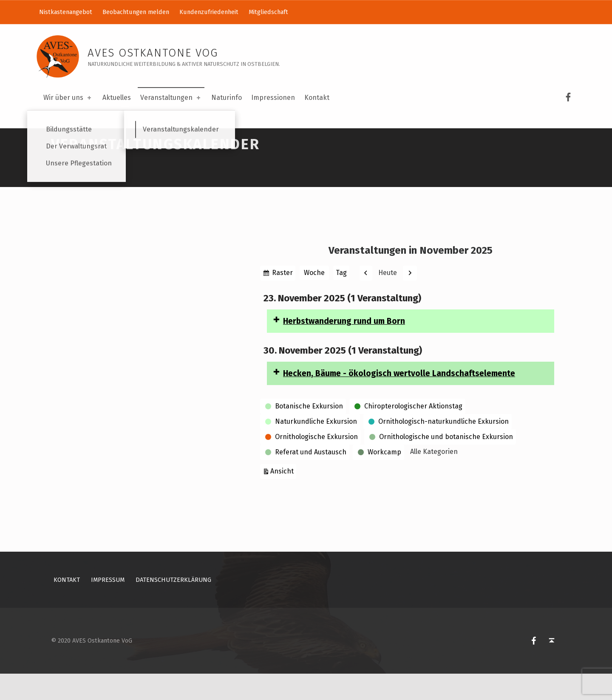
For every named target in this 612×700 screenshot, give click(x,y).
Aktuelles (117, 98)
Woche (314, 299)
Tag (341, 299)
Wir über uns (68, 98)
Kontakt (317, 98)
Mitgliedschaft (268, 12)
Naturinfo (227, 98)
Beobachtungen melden (136, 12)
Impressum (108, 606)
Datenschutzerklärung (173, 606)
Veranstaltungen (171, 98)
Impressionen (273, 98)
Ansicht (283, 497)
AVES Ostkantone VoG (153, 53)
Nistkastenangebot (66, 12)
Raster (283, 300)
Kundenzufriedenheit (209, 12)
